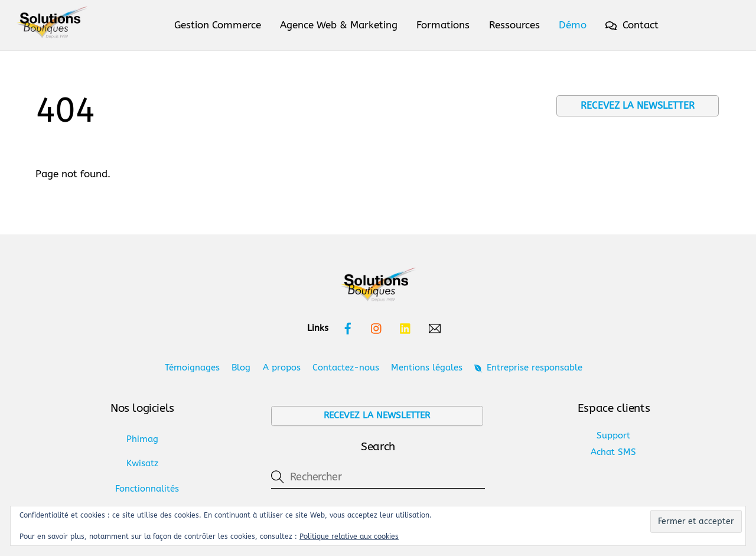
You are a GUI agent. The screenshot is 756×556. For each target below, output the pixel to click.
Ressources (514, 25)
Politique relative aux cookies (349, 537)
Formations (443, 25)
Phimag (142, 439)
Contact (632, 25)
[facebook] (348, 328)
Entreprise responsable (528, 368)
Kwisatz (142, 463)
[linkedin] (406, 328)
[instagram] (377, 328)
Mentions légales (427, 368)
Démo (573, 25)
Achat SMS (613, 452)
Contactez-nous (346, 368)
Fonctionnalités (147, 489)
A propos (282, 368)
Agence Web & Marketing (339, 25)
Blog (241, 368)
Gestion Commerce (218, 25)
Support (613, 435)
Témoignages (192, 368)
